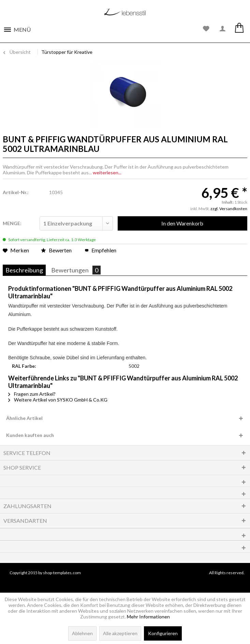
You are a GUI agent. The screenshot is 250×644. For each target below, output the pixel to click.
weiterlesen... (107, 172)
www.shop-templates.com (125, 581)
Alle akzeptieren (120, 633)
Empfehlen (100, 250)
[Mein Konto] (223, 29)
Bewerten (57, 250)
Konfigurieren (163, 633)
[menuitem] (17, 28)
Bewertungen (76, 270)
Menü (22, 29)
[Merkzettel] (206, 29)
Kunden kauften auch (30, 435)
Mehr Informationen (148, 617)
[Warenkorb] (239, 29)
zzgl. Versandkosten (229, 209)
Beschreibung (24, 270)
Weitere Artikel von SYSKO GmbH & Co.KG (58, 400)
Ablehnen (82, 633)
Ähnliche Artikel (24, 418)
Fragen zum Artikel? (32, 394)
